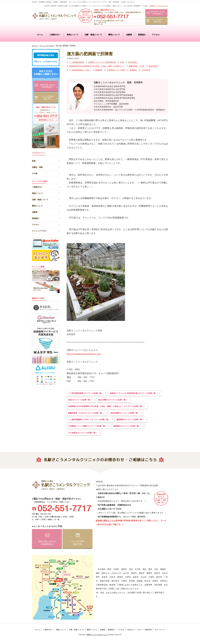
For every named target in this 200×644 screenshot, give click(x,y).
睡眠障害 (99, 70)
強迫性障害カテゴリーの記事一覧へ (125, 413)
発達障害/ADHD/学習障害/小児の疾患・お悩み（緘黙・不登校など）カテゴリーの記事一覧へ (106, 406)
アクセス (156, 35)
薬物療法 (133, 70)
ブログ (139, 630)
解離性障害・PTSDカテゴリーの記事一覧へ (86, 413)
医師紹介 (142, 35)
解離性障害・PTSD (136, 66)
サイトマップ (160, 630)
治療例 (129, 35)
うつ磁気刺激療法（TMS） (80, 70)
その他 (46, 173)
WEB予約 (148, 630)
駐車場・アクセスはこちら (159, 6)
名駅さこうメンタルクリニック (98, 635)
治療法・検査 (46, 167)
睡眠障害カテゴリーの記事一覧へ (130, 420)
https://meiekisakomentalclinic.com (84, 354)
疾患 (122, 62)
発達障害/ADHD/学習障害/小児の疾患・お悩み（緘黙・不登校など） (97, 66)
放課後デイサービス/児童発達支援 (102, 62)
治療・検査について (93, 35)
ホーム (40, 35)
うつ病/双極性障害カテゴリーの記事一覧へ (86, 393)
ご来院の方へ (55, 35)
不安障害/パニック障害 (116, 70)
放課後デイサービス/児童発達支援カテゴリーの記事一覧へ (133, 393)
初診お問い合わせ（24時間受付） (157, 13)
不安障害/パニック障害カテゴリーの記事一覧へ (87, 426)
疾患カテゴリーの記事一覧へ (80, 400)
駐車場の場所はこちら (106, 521)
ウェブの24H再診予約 (157, 21)
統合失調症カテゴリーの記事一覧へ (113, 400)
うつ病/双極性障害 (76, 62)
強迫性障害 (153, 66)
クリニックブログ (46, 230)
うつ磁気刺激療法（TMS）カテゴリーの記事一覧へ (89, 420)
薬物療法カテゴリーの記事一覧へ (127, 426)
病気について (73, 35)
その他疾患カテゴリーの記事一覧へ (83, 433)
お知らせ (131, 630)
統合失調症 (132, 62)
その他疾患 (145, 70)
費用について (114, 35)
